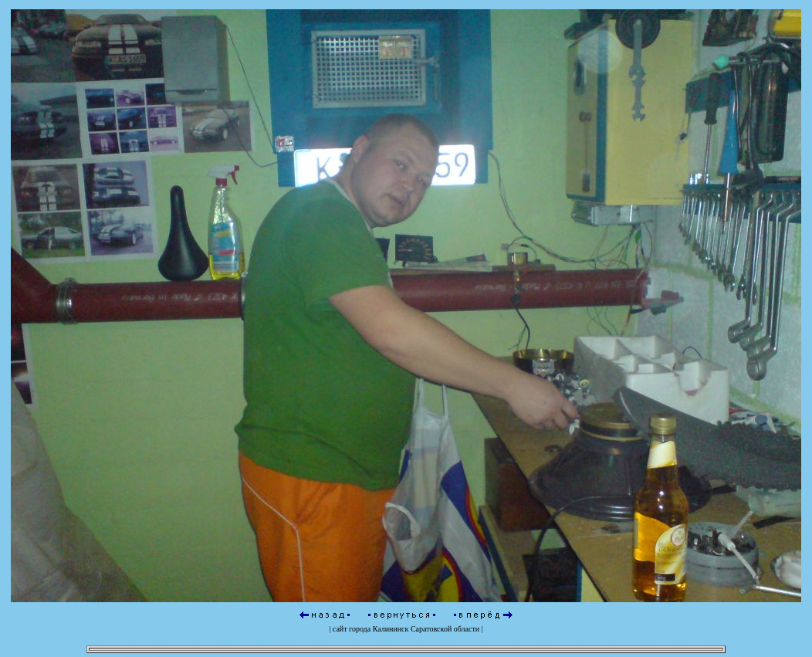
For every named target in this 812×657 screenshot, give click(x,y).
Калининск (391, 627)
